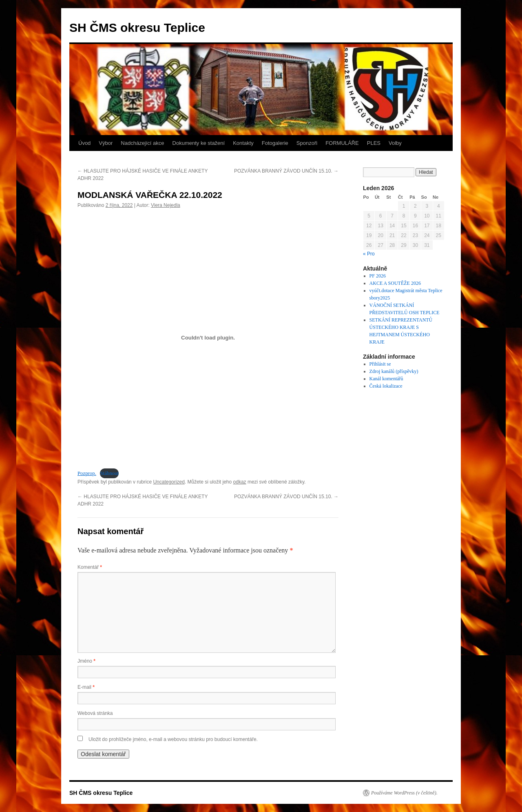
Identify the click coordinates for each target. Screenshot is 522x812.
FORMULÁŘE (342, 143)
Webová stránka (95, 713)
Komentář (90, 567)
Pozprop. (87, 473)
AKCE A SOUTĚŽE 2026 (395, 283)
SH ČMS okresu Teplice (137, 28)
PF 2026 (378, 276)
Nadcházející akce (142, 143)
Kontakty (243, 143)
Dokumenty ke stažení (199, 143)
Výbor (106, 143)
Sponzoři (307, 143)
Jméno (86, 661)
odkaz (240, 482)
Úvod (84, 143)
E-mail (86, 687)
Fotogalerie (275, 143)
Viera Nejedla (166, 205)
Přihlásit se (380, 364)
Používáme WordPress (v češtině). (404, 793)
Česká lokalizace (386, 386)
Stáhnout (109, 473)
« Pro (369, 254)
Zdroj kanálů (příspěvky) (394, 371)
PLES (374, 143)
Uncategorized (169, 482)
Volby (395, 143)
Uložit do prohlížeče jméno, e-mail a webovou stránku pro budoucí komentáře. (173, 739)
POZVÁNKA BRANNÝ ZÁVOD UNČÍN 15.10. (286, 171)
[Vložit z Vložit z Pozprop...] (208, 337)
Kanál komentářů (386, 379)
